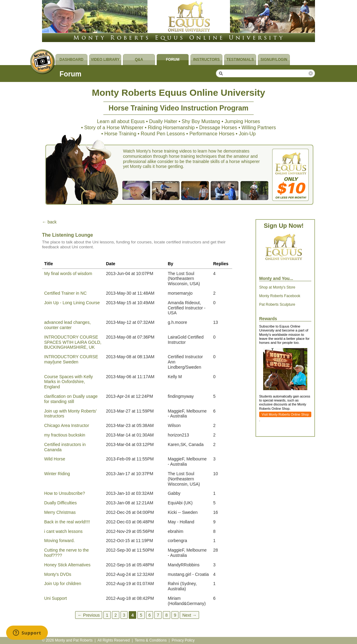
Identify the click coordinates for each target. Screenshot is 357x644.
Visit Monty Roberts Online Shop (285, 414)
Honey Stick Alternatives (67, 565)
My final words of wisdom (68, 274)
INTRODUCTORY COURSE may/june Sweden (71, 359)
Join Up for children (63, 584)
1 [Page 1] (107, 615)
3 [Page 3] (124, 615)
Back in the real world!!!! (67, 522)
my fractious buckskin (65, 435)
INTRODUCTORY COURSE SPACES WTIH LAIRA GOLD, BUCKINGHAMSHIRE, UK (73, 342)
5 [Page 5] (141, 615)
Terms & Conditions (151, 640)
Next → (189, 615)
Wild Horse (55, 459)
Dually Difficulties (60, 503)
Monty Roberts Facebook (280, 296)
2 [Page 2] (116, 615)
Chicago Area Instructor (67, 425)
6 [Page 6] (150, 615)
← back (49, 222)
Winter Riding (57, 474)
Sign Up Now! (284, 226)
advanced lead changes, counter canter (67, 325)
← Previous (89, 615)
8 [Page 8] (167, 615)
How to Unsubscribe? (65, 493)
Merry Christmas (60, 512)
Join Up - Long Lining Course (72, 303)
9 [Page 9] (175, 615)
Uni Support (56, 598)
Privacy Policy (183, 640)
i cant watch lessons (63, 531)
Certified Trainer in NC (65, 293)
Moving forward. (60, 541)
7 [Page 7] (158, 615)
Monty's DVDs (58, 574)
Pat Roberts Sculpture (277, 305)
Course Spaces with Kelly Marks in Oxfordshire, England (69, 382)
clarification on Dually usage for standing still (71, 399)
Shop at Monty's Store (277, 287)
